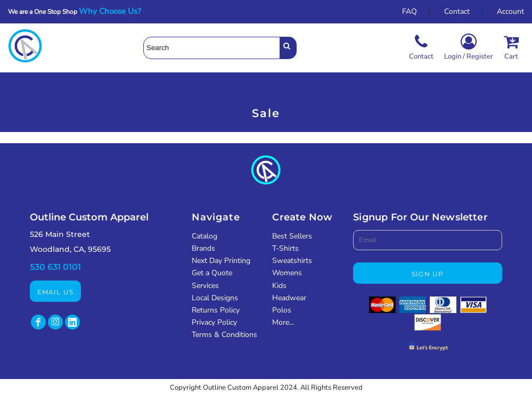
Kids (279, 286)
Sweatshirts (292, 261)
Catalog (204, 236)
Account (510, 11)
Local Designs (215, 298)
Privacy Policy (214, 322)
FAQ (410, 11)
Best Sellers (292, 236)
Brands (203, 248)
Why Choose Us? (113, 11)
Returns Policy (216, 310)
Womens (287, 273)
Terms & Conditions (224, 335)
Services (205, 286)
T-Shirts (285, 248)
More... (283, 322)
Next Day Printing (221, 261)
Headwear (289, 298)
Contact (457, 11)
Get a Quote (212, 273)
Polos (282, 310)
